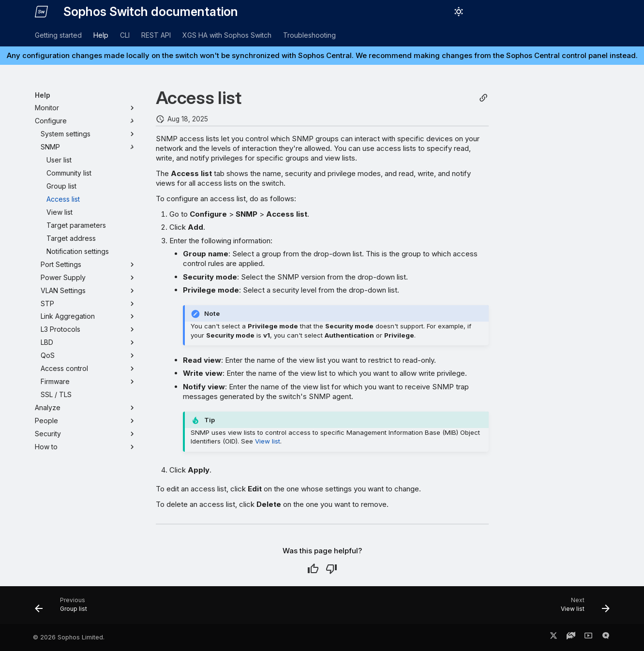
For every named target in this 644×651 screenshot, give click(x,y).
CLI (125, 35)
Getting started (58, 35)
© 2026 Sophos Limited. (69, 637)
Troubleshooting (309, 35)
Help (101, 35)
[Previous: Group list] (64, 608)
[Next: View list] (582, 608)
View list (268, 441)
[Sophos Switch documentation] (42, 12)
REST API (156, 35)
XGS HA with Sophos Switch (227, 35)
